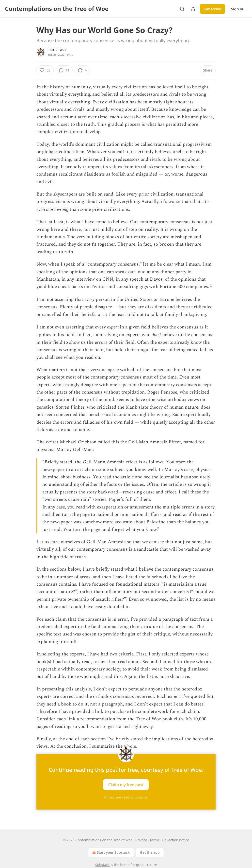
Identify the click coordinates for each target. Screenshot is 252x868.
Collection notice (176, 840)
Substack (102, 865)
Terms (155, 840)
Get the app (150, 852)
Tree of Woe (57, 50)
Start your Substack (110, 852)
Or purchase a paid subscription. (126, 797)
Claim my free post (126, 784)
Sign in (237, 9)
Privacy (141, 840)
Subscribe (213, 9)
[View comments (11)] (64, 70)
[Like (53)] (45, 70)
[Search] (182, 9)
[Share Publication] (193, 9)
